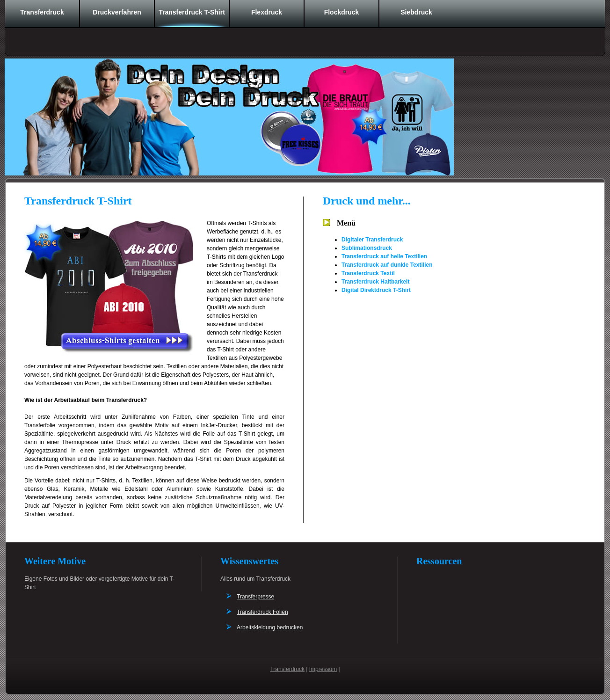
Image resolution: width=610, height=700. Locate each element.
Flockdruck (342, 12)
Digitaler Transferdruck (372, 240)
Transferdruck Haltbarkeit (375, 282)
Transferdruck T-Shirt (192, 12)
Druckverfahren (117, 12)
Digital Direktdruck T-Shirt (376, 290)
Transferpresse (255, 597)
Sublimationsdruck (367, 248)
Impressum (323, 669)
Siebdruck (416, 12)
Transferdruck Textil (368, 273)
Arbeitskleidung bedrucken (270, 627)
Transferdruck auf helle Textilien (384, 256)
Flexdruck (267, 12)
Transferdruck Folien (262, 612)
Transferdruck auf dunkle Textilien (387, 265)
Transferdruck (42, 12)
